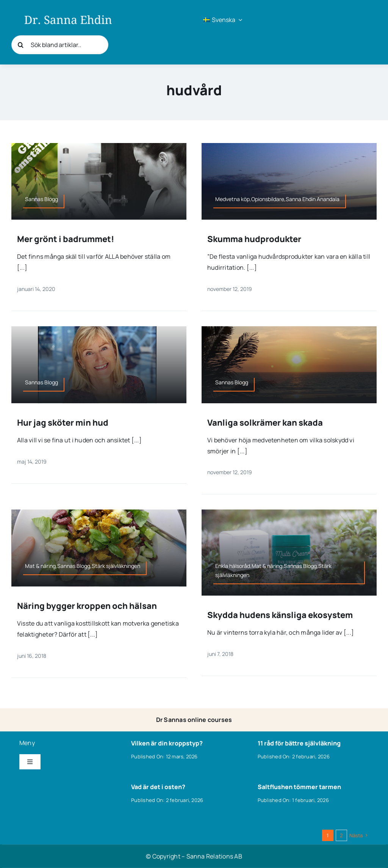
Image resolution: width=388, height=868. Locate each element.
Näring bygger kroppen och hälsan (87, 606)
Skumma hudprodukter (254, 239)
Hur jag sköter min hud (63, 423)
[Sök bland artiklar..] (60, 45)
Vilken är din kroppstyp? (167, 743)
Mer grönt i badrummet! (66, 239)
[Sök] (21, 45)
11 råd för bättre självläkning (299, 743)
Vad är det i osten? (158, 787)
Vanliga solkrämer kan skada (265, 423)
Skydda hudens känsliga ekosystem (280, 615)
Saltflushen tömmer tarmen (299, 787)
